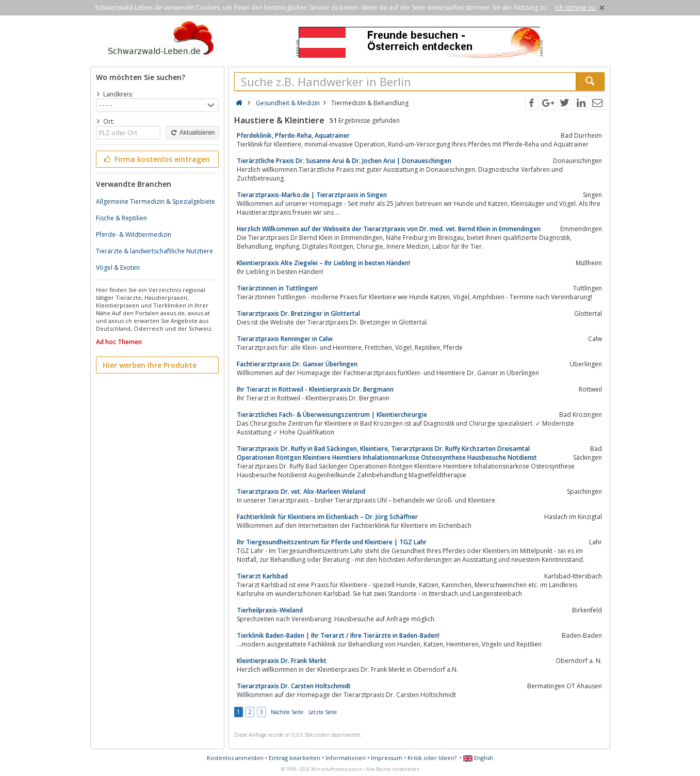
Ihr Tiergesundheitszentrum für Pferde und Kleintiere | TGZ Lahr (332, 542)
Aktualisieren (192, 133)
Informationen (346, 758)
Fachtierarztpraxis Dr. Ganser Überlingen (297, 364)
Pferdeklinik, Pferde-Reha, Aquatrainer (293, 135)
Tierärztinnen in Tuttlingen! (277, 288)
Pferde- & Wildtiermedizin (134, 235)
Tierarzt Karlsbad (262, 576)
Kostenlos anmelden (235, 758)
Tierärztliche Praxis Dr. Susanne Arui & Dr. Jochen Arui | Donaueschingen (344, 161)
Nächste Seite (287, 712)
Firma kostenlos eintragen (157, 159)
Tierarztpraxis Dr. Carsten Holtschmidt (294, 686)
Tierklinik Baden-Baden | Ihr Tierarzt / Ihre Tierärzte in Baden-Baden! (338, 635)
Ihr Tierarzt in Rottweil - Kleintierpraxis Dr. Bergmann (315, 389)
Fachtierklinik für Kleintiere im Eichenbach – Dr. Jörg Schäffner (327, 517)
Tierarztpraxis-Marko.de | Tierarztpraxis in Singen (312, 195)
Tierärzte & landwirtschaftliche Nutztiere (154, 251)
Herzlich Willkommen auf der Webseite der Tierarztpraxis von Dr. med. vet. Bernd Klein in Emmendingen (389, 229)
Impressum (387, 758)
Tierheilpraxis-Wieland (270, 610)
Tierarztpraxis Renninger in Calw (285, 339)
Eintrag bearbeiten (295, 758)
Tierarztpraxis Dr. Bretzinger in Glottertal (298, 313)
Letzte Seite (323, 712)
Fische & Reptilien (121, 218)
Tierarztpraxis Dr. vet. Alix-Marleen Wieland (301, 491)
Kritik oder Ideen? (432, 758)
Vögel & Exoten (118, 268)
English (478, 758)
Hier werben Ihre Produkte (150, 365)
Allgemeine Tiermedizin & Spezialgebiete (156, 201)
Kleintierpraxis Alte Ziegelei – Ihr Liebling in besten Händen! (323, 263)
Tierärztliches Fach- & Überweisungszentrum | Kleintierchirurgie (332, 415)
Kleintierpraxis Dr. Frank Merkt (282, 661)
